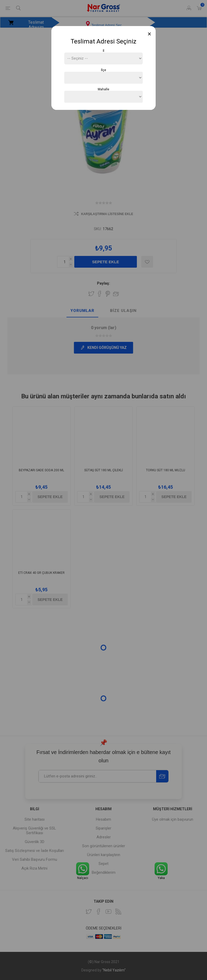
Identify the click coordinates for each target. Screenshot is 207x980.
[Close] (150, 34)
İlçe (103, 70)
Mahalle (103, 89)
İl (103, 51)
